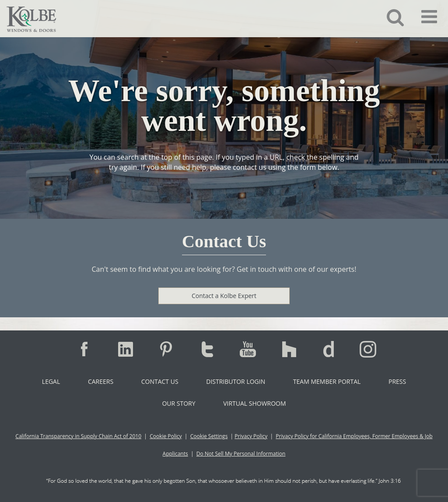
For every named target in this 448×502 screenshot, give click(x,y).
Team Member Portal (327, 381)
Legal (51, 381)
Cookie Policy (166, 436)
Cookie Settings (209, 436)
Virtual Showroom (254, 403)
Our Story (178, 403)
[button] (389, 17)
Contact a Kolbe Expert (224, 296)
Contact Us (160, 381)
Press (397, 381)
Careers (101, 381)
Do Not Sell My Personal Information (241, 454)
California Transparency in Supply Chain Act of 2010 (78, 436)
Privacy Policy (251, 436)
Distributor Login (236, 381)
